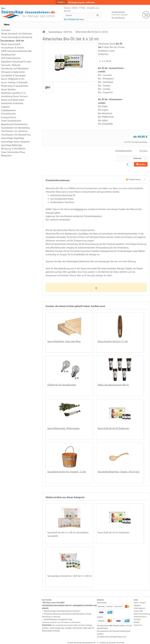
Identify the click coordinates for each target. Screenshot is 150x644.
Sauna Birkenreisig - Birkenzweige (63, 428)
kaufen (141, 164)
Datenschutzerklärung (142, 614)
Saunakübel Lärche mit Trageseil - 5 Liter (67, 472)
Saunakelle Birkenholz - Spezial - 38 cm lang (119, 472)
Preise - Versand (140, 603)
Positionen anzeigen (120, 15)
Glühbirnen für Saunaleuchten (62, 385)
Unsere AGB (138, 611)
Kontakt (137, 622)
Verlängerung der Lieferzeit (81, 2)
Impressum (138, 625)
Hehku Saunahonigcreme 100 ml (113, 385)
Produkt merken (135, 179)
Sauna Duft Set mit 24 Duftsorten (113, 428)
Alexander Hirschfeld (117, 643)
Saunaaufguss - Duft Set (12, 41)
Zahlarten (137, 605)
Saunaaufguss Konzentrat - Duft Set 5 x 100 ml (70, 576)
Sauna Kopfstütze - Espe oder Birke (64, 341)
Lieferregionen (139, 608)
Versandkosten (143, 142)
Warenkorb (146, 15)
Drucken (144, 151)
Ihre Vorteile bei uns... (74, 19)
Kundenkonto (118, 18)
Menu (7, 24)
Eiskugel (79, 209)
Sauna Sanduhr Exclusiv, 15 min (113, 341)
